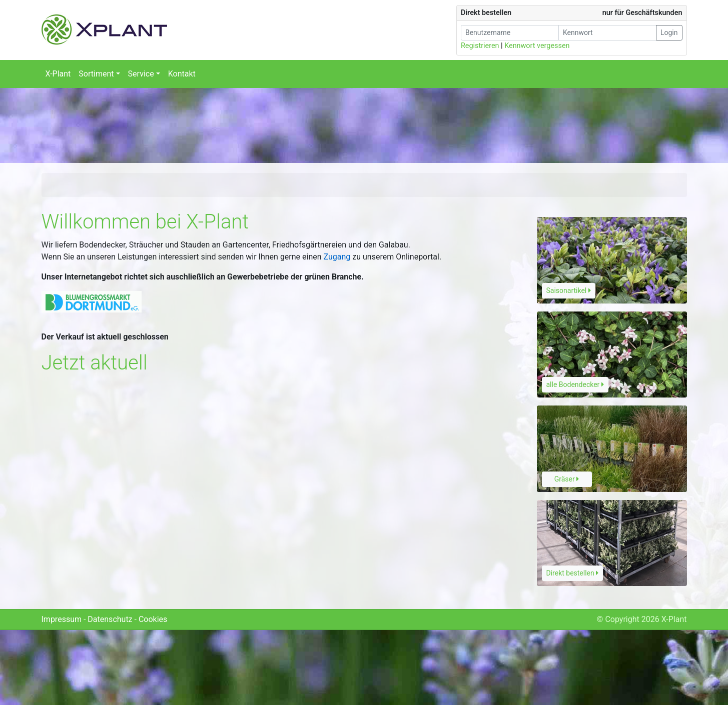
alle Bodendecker (575, 384)
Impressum (62, 619)
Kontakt (182, 74)
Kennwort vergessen (537, 46)
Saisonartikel (569, 290)
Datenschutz (110, 619)
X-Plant (58, 74)
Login (669, 32)
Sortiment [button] (96, 74)
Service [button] (141, 74)
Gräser (567, 479)
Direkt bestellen (573, 573)
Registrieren (480, 46)
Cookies (153, 619)
